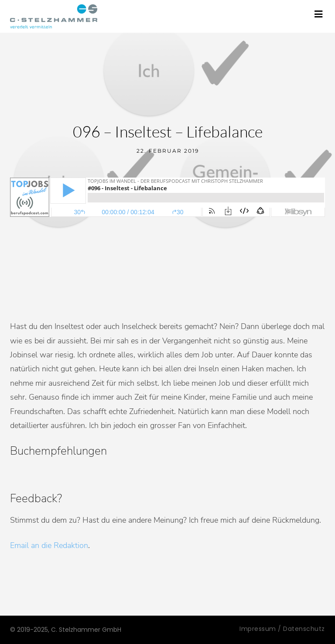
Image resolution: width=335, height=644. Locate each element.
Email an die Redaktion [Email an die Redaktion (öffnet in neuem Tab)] (49, 545)
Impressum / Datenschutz (282, 629)
